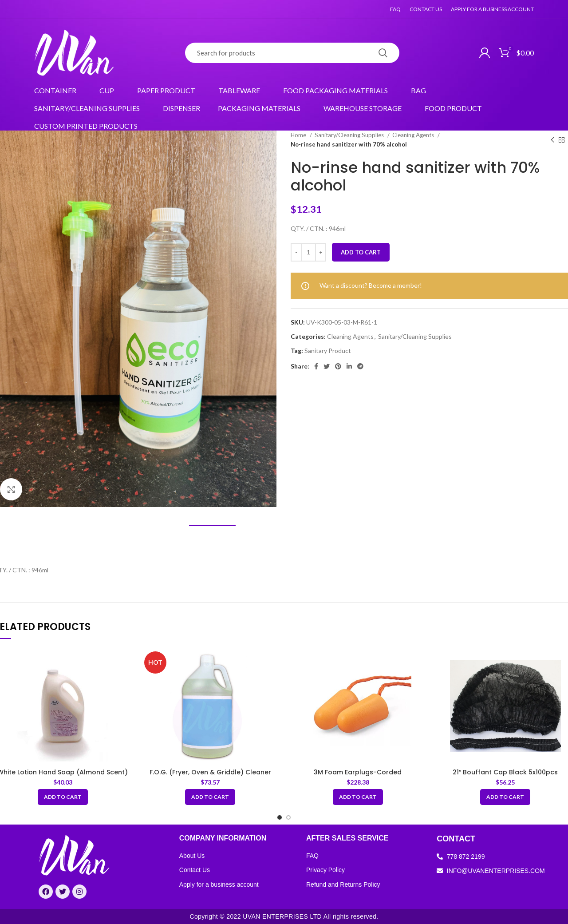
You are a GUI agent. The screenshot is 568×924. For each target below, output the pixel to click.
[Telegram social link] (360, 366)
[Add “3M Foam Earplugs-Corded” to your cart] (358, 797)
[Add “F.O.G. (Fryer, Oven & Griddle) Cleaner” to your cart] (210, 797)
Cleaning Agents (414, 135)
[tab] (212, 538)
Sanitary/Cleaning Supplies (350, 135)
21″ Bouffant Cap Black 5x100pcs (505, 772)
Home (299, 135)
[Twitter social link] (327, 366)
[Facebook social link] (316, 366)
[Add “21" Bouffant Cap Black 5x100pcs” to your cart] (505, 797)
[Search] (292, 53)
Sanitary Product (328, 351)
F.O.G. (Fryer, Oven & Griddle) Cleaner (210, 772)
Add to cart (361, 252)
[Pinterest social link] (338, 366)
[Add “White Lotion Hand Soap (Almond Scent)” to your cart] (63, 797)
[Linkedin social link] (349, 366)
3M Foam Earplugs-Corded (358, 772)
